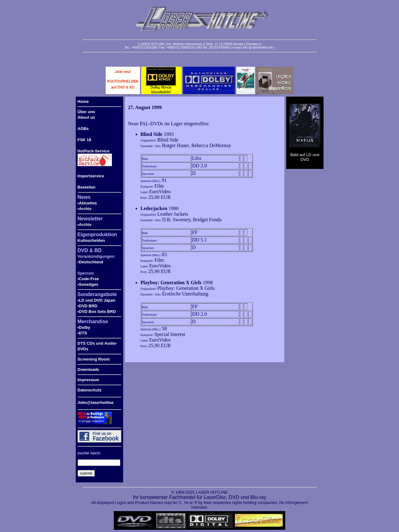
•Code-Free (88, 279)
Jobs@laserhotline (96, 403)
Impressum (88, 380)
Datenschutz (90, 390)
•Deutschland (91, 262)
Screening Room (94, 359)
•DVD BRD (88, 306)
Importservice (91, 176)
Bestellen (87, 187)
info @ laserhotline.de (258, 48)
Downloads (88, 369)
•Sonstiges (88, 284)
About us (86, 117)
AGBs (83, 129)
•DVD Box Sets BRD (97, 312)
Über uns (86, 112)
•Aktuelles (87, 203)
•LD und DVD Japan (97, 300)
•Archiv (85, 209)
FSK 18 (84, 140)
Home (83, 101)
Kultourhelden (91, 240)
